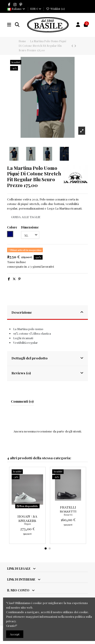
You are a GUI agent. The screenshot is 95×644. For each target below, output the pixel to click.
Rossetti (68, 515)
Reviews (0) (48, 373)
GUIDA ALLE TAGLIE (26, 217)
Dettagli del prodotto (48, 358)
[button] (46, 548)
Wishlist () (55, 9)
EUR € (36, 9)
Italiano (16, 9)
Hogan (27, 524)
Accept (15, 634)
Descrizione (48, 312)
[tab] (48, 313)
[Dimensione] (30, 235)
